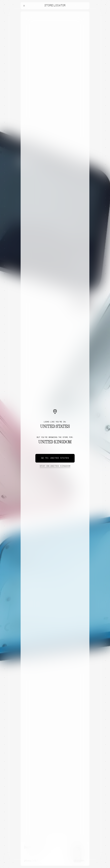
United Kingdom (55, 466)
